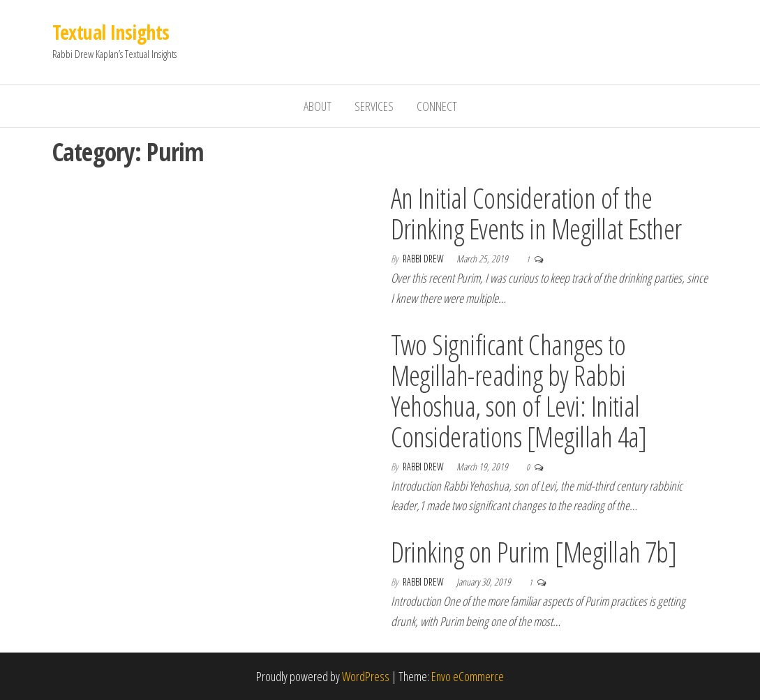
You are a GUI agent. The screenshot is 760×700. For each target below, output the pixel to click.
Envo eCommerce (468, 676)
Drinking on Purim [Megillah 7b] (534, 552)
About (318, 106)
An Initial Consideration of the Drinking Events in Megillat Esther (536, 213)
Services (374, 106)
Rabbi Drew (424, 259)
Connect (437, 106)
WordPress (366, 676)
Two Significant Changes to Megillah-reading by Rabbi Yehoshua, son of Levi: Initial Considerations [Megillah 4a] (519, 390)
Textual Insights (111, 32)
